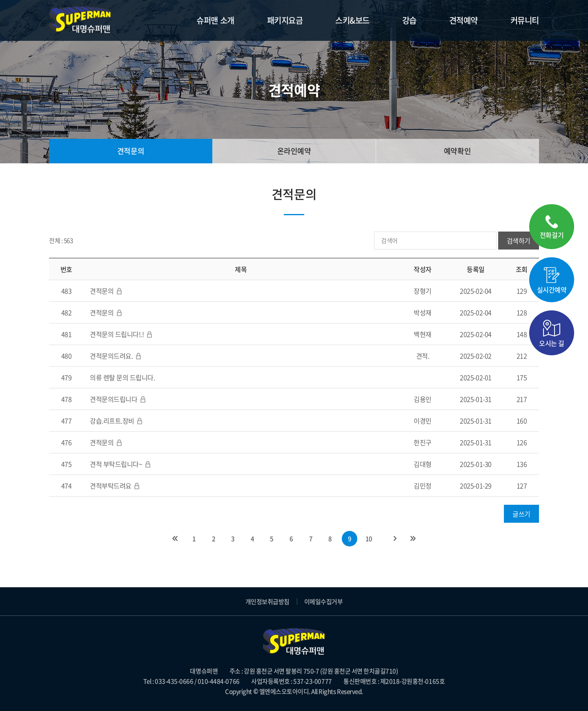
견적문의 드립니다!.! (117, 334)
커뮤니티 (525, 20)
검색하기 (519, 241)
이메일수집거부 (324, 602)
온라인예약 (294, 151)
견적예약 (463, 20)
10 (369, 539)
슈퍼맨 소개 (215, 20)
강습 (409, 20)
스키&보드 (352, 20)
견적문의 (131, 151)
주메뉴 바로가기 (0, 0)
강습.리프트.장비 (112, 421)
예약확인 (457, 151)
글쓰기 (521, 514)
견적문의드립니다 (114, 399)
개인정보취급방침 (267, 602)
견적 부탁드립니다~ (116, 464)
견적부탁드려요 (111, 486)
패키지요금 (285, 20)
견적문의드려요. (112, 356)
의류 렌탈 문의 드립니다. (122, 377)
